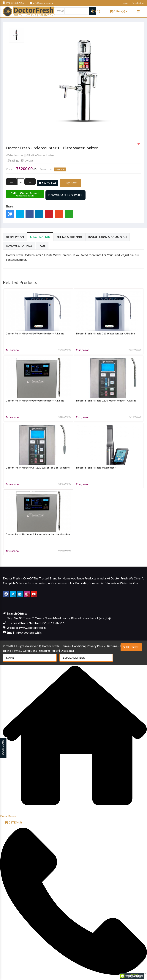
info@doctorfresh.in (42, 3)
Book (8, 816)
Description (15, 237)
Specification (40, 237)
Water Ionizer (15, 155)
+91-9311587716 (13, 3)
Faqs (42, 246)
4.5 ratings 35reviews (20, 160)
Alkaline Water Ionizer (41, 155)
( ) (96, 11)
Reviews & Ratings (19, 246)
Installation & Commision (108, 237)
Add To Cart (47, 183)
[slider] (13, 152)
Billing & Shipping (69, 237)
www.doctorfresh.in (33, 628)
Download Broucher (65, 195)
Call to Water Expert (25, 194)
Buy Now (71, 183)
